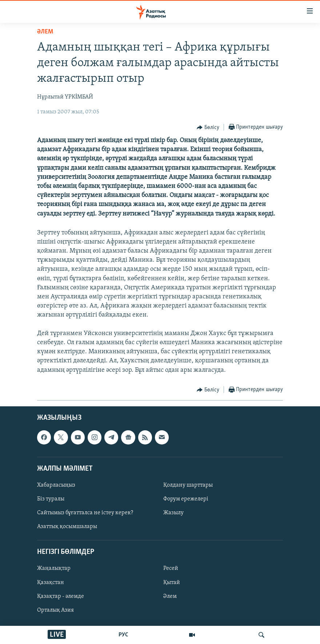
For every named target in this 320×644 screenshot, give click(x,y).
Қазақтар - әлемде (61, 596)
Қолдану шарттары (188, 485)
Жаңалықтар (54, 568)
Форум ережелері (186, 499)
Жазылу (173, 513)
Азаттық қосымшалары (67, 527)
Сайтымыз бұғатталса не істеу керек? (85, 513)
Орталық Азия (55, 610)
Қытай (172, 582)
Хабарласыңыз (56, 485)
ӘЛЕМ (45, 32)
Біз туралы (51, 499)
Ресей (171, 568)
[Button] (208, 128)
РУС (123, 635)
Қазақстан (51, 582)
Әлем (170, 596)
